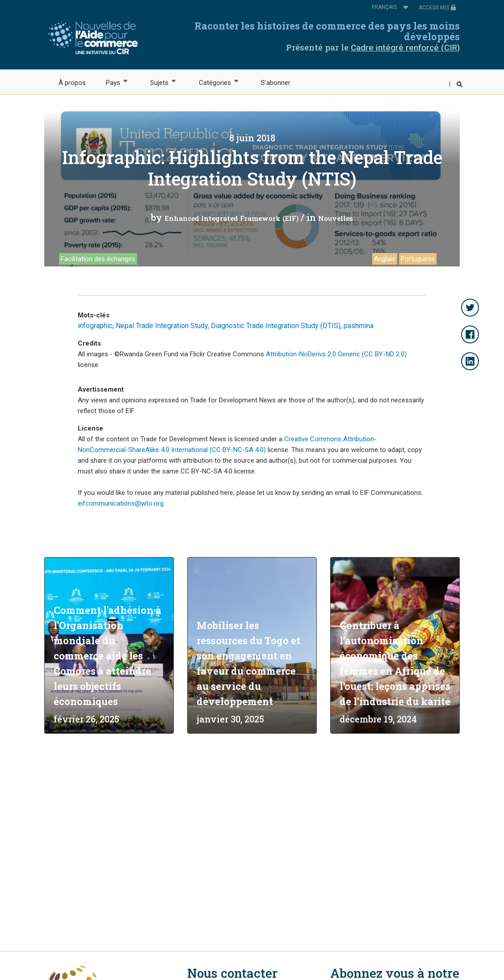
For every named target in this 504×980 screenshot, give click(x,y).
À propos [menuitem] (72, 83)
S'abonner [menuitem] (276, 83)
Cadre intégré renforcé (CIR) (405, 48)
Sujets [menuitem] (159, 82)
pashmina (359, 326)
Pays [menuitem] (112, 82)
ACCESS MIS (437, 8)
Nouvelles (336, 218)
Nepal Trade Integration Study (162, 326)
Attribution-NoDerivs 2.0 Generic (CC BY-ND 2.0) (336, 354)
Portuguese (418, 259)
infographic (95, 326)
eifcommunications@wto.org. (121, 503)
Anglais (385, 259)
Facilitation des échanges (98, 259)
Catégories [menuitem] (214, 82)
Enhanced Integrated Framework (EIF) (232, 218)
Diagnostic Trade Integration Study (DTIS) (276, 326)
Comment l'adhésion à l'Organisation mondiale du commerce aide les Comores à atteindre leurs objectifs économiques (107, 656)
